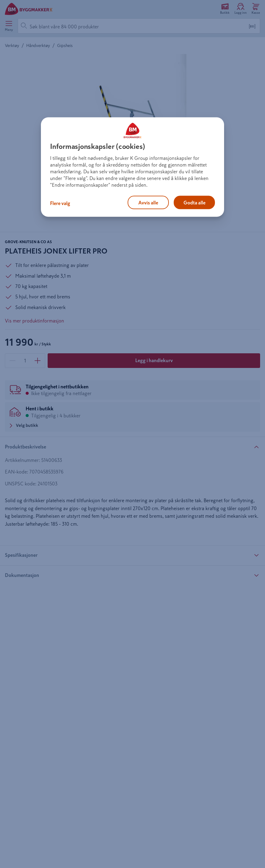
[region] (132, 167)
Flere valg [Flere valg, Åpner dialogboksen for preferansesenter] (60, 203)
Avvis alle (148, 202)
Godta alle (194, 202)
